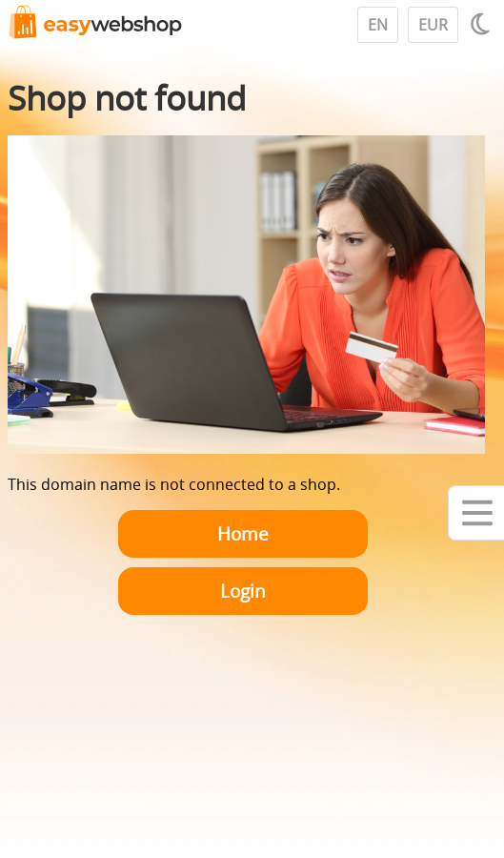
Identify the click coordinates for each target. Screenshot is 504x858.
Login (243, 591)
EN (378, 25)
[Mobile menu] (476, 513)
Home (243, 533)
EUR (433, 25)
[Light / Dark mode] (483, 24)
